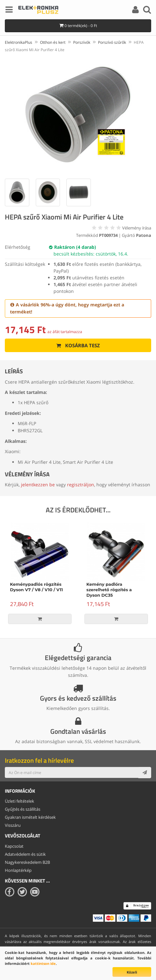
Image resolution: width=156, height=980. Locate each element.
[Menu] (9, 11)
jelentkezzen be (38, 485)
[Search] (147, 11)
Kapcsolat (14, 846)
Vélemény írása (137, 228)
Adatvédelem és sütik (25, 854)
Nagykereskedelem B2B (27, 862)
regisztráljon (81, 485)
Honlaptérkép (18, 870)
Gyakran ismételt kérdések (30, 817)
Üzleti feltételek (19, 801)
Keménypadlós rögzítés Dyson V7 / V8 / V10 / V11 (36, 587)
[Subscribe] (145, 772)
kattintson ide (43, 963)
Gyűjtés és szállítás (23, 809)
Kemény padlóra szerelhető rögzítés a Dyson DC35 (109, 590)
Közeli (132, 972)
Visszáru (13, 825)
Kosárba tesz (78, 345)
